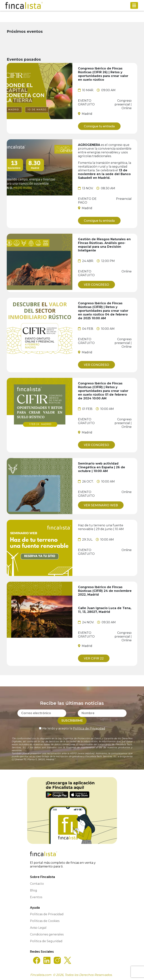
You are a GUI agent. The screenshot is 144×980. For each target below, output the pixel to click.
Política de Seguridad (46, 941)
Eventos (36, 897)
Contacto (37, 884)
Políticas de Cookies (45, 921)
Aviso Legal (38, 928)
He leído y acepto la (72, 728)
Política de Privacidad (89, 728)
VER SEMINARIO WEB (101, 505)
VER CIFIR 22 (94, 658)
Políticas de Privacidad (47, 914)
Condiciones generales (47, 934)
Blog (34, 890)
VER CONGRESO (96, 285)
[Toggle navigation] (134, 5)
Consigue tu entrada (99, 126)
